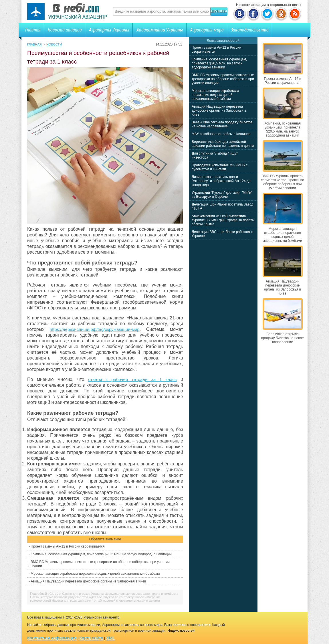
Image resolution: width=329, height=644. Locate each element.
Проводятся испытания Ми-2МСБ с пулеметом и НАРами (220, 167)
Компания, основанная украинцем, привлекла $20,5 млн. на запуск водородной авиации (101, 554)
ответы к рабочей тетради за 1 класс (132, 379)
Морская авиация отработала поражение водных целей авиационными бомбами (95, 574)
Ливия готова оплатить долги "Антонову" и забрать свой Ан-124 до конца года (221, 181)
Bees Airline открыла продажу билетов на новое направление (222, 124)
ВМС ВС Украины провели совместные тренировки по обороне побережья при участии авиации (223, 79)
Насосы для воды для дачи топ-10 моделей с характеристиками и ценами (106, 600)
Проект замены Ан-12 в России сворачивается (68, 546)
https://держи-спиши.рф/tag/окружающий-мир (95, 329)
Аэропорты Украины (109, 30)
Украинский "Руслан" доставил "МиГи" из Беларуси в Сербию (222, 195)
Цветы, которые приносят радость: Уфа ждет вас (66, 597)
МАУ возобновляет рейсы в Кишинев (221, 134)
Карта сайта (91, 638)
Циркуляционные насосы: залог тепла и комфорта (141, 594)
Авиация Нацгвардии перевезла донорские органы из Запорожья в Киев (88, 581)
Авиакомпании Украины (159, 30)
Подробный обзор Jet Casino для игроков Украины (67, 594)
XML (111, 638)
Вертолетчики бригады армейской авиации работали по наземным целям (223, 144)
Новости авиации (65, 30)
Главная (33, 30)
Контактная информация (52, 638)
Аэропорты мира (207, 30)
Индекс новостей (181, 631)
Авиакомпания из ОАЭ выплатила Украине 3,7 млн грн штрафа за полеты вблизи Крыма (223, 220)
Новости (54, 44)
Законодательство (249, 30)
